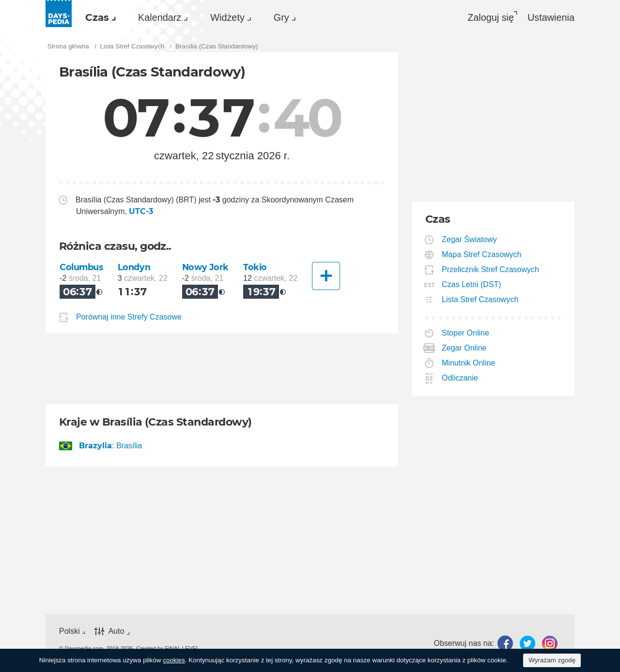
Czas (97, 17)
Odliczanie (460, 378)
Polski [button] (70, 631)
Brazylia (96, 446)
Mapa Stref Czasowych (482, 254)
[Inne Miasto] (326, 276)
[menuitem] (98, 17)
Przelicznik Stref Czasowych (491, 269)
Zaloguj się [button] (491, 17)
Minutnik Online (469, 363)
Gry (281, 17)
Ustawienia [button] (551, 17)
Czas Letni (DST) (472, 284)
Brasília (129, 446)
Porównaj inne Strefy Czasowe (129, 317)
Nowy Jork (205, 267)
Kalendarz (160, 17)
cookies (174, 660)
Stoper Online (466, 333)
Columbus (81, 267)
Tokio (255, 267)
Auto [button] (116, 632)
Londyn (134, 267)
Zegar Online (465, 348)
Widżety (227, 17)
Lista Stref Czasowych (480, 299)
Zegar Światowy (470, 239)
